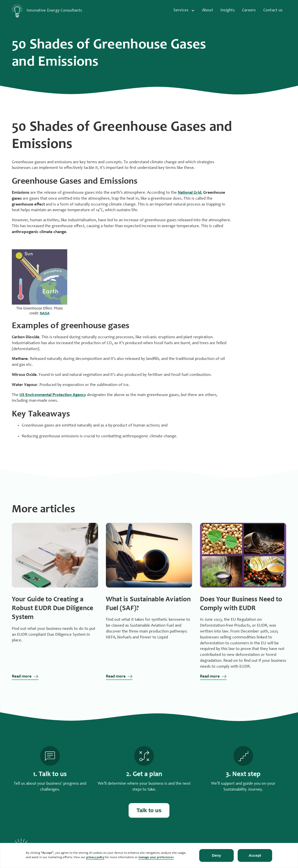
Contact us (273, 10)
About (207, 10)
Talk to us (149, 810)
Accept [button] (255, 855)
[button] (185, 11)
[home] (49, 11)
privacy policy (95, 858)
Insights (228, 10)
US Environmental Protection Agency (53, 395)
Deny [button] (217, 855)
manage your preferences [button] (156, 858)
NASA (45, 313)
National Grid (190, 193)
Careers (249, 10)
